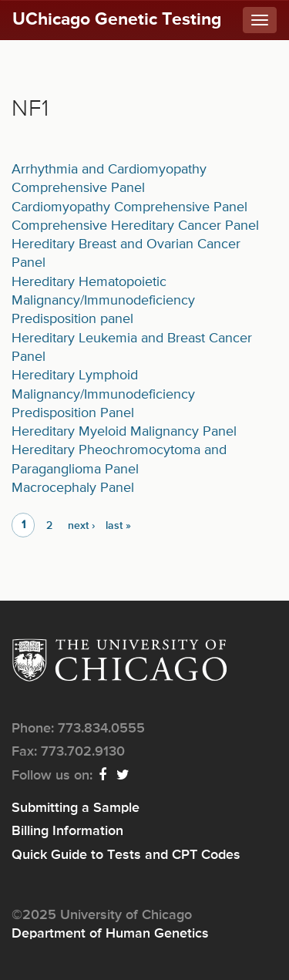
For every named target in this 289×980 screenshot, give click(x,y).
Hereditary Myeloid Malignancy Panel (124, 432)
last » (118, 526)
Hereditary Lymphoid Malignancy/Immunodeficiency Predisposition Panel (103, 394)
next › (81, 526)
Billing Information (67, 831)
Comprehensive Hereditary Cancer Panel (135, 226)
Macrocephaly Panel (73, 488)
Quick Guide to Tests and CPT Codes (126, 855)
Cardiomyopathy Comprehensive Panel (129, 207)
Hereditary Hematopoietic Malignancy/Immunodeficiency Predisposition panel (103, 301)
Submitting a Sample (76, 808)
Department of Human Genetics (110, 934)
